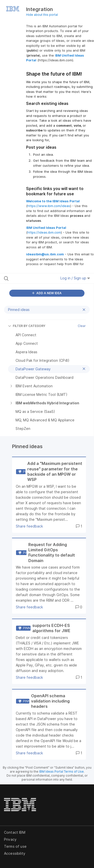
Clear (82, 326)
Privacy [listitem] (10, 839)
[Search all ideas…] (30, 278)
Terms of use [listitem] (15, 846)
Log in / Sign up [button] (75, 278)
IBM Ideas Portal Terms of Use (61, 771)
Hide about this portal (42, 15)
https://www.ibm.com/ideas (49, 206)
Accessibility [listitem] (15, 853)
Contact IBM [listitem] (15, 832)
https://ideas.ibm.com (44, 232)
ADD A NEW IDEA (47, 293)
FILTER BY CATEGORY (27, 326)
